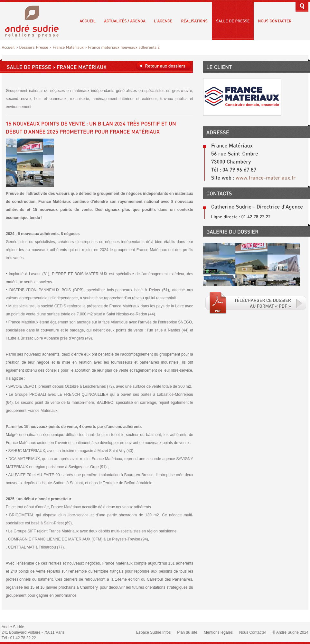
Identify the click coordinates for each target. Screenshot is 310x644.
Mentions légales (218, 632)
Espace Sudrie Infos (153, 632)
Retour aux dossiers (164, 66)
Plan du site (187, 632)
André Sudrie (35, 21)
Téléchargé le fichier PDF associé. (256, 303)
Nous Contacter (253, 632)
